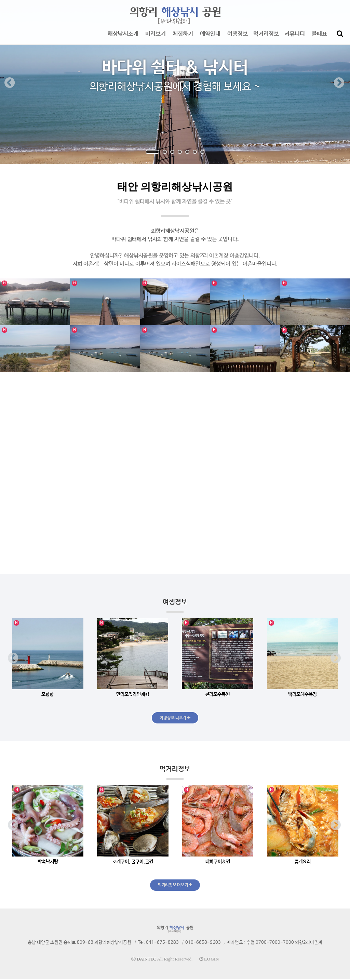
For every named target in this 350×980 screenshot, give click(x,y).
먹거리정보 (266, 38)
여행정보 (238, 38)
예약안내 (210, 38)
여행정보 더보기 (175, 718)
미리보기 (156, 38)
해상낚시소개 (123, 38)
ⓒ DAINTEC (144, 960)
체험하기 (183, 38)
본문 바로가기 (0, 0)
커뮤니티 (295, 38)
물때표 (319, 38)
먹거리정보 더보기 (175, 886)
